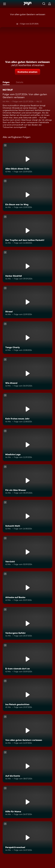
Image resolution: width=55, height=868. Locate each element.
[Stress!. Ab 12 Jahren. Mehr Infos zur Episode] (27, 302)
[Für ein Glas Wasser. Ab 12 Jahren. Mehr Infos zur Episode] (27, 481)
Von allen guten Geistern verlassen (28, 14)
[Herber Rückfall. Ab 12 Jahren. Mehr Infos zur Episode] (27, 266)
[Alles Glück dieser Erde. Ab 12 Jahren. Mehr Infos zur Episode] (27, 159)
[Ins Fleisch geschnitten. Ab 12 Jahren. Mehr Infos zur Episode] (27, 695)
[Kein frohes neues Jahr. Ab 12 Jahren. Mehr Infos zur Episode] (27, 409)
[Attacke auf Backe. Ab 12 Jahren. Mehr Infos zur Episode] (27, 588)
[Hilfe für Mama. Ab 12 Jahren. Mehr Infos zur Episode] (27, 802)
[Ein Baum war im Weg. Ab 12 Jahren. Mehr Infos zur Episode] (27, 195)
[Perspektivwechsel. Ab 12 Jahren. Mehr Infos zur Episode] (27, 838)
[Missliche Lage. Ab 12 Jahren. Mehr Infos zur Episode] (27, 445)
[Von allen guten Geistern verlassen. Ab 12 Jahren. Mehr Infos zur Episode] (27, 730)
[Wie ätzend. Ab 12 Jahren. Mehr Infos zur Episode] (27, 373)
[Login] (50, 4)
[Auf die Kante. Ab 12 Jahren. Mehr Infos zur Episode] (27, 766)
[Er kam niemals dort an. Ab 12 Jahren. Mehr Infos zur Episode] (27, 659)
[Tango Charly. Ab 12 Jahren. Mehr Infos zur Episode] (27, 338)
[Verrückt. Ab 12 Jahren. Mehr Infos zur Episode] (27, 552)
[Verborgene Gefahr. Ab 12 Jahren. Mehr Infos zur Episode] (27, 623)
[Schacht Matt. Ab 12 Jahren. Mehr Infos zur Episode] (27, 516)
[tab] (7, 83)
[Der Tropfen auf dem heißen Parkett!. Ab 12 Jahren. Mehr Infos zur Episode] (27, 231)
